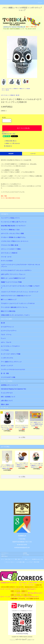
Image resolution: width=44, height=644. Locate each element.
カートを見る (26, 555)
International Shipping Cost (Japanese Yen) (13, 389)
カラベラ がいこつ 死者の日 (12, 89)
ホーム (3, 89)
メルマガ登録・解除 (20, 562)
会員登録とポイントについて (9, 385)
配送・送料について (19, 559)
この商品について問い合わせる (11, 143)
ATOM (38, 562)
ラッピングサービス (7, 393)
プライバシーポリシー (10, 562)
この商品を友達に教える (9, 141)
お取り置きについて (7, 401)
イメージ (33, 154)
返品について (5, 132)
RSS (35, 562)
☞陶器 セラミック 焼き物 (24, 89)
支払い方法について (9, 559)
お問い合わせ (4, 556)
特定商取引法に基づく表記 (9, 134)
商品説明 (11, 154)
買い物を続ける (7, 146)
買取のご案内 (5, 404)
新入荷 (7, 90)
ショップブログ (29, 562)
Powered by (22, 640)
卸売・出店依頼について (8, 397)
